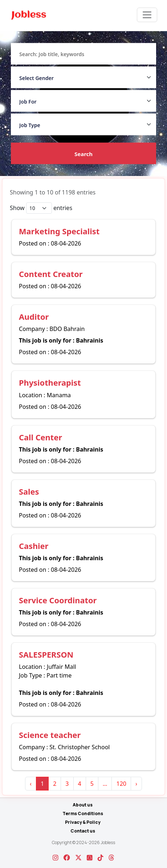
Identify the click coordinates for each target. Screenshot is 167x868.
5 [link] (92, 784)
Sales (29, 492)
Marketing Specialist (59, 231)
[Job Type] (83, 125)
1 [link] (42, 784)
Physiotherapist (50, 383)
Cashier (34, 546)
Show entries (41, 208)
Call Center (40, 437)
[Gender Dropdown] (83, 77)
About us (83, 805)
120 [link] (121, 784)
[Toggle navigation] (147, 15)
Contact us (83, 831)
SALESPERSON (46, 655)
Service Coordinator (58, 600)
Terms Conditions (83, 814)
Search (83, 154)
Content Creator (51, 274)
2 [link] (55, 784)
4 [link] (80, 784)
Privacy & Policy (83, 822)
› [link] (136, 784)
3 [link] (67, 784)
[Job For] (83, 101)
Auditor (34, 317)
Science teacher (50, 735)
